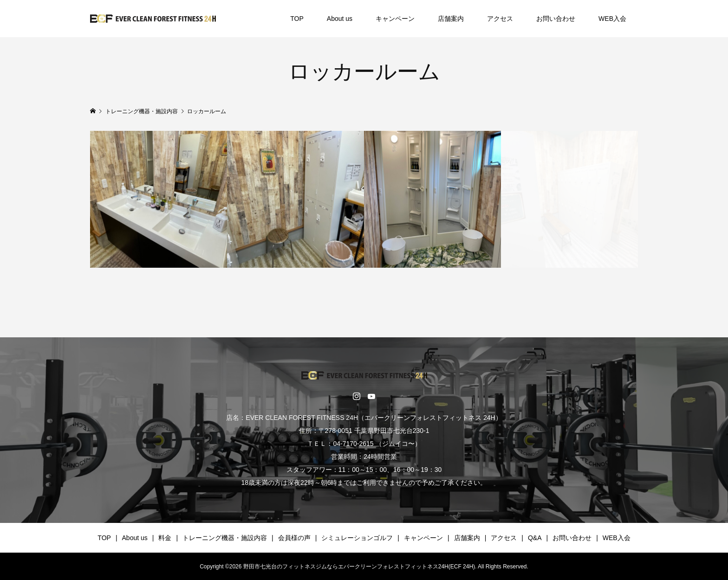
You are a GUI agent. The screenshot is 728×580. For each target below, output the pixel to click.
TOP (297, 19)
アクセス (500, 19)
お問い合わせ (556, 19)
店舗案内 (451, 19)
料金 (165, 538)
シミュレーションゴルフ (357, 538)
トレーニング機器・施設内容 (225, 538)
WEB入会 (612, 19)
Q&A (535, 538)
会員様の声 (294, 538)
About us (340, 19)
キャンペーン (395, 19)
